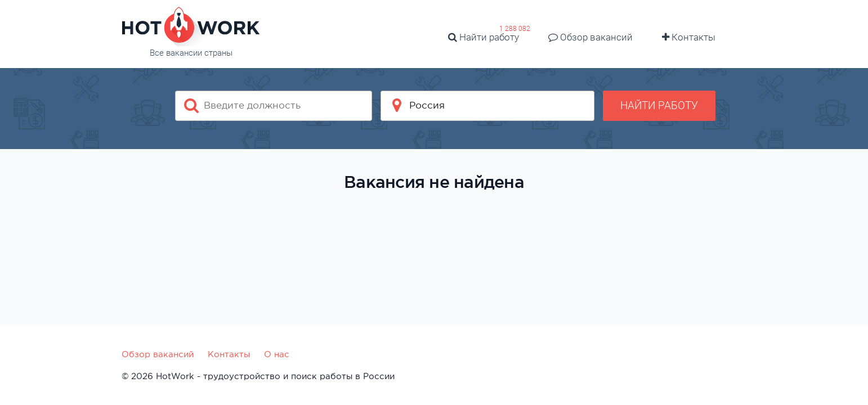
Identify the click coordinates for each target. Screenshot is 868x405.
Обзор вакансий (590, 37)
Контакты (689, 37)
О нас (277, 354)
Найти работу (484, 37)
